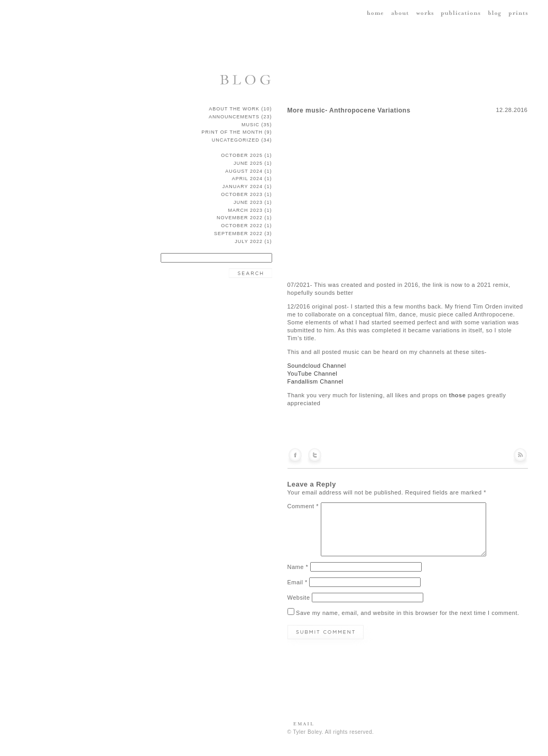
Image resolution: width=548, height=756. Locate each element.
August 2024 (244, 171)
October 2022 (242, 226)
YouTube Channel (313, 374)
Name (298, 567)
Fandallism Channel (315, 381)
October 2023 (242, 194)
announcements (234, 117)
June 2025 (248, 163)
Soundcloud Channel (317, 366)
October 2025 (242, 155)
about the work (234, 109)
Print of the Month (232, 132)
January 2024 (243, 186)
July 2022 (249, 241)
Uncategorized (236, 140)
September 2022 (238, 234)
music (250, 125)
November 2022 (240, 218)
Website (299, 598)
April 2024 (247, 179)
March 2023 (245, 210)
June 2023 (248, 202)
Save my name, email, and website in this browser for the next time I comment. (407, 613)
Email (298, 582)
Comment (303, 506)
